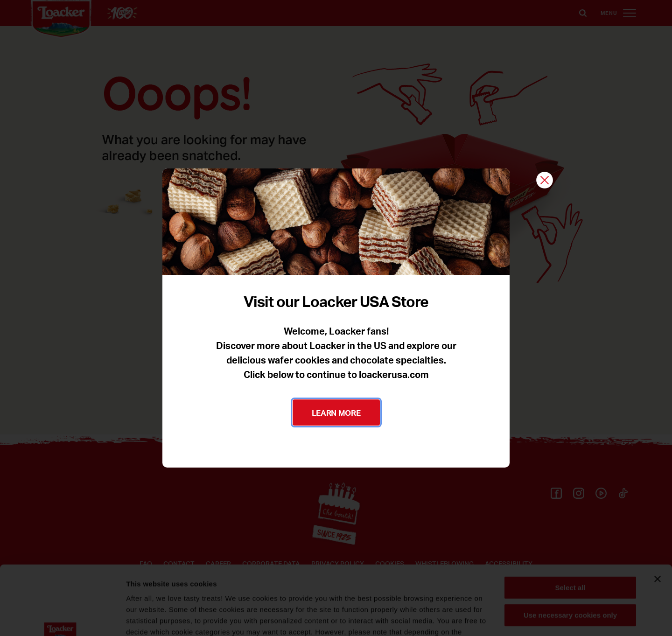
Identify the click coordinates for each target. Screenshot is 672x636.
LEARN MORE (336, 412)
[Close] (545, 181)
